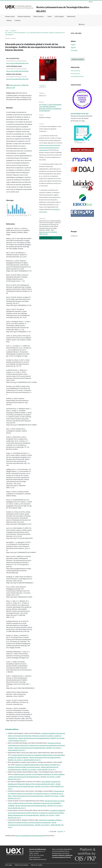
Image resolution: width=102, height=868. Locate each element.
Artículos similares (12, 729)
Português (74, 50)
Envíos (50, 16)
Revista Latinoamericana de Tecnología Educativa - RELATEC (63, 9)
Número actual (10, 16)
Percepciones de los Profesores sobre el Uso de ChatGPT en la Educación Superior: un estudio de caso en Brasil (36, 793)
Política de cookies (37, 865)
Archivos (13, 31)
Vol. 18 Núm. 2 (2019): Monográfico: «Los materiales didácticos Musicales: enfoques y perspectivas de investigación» (35, 34)
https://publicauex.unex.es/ (38, 859)
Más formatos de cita (46, 238)
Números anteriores (24, 16)
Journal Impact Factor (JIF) (80, 114)
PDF (43, 86)
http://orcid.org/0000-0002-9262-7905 (17, 79)
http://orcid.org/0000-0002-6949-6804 (17, 71)
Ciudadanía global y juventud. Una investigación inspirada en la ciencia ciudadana (39, 774)
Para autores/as (75, 74)
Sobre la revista (38, 16)
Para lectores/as (76, 71)
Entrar (91, 2)
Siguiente (60, 831)
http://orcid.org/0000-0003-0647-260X (17, 63)
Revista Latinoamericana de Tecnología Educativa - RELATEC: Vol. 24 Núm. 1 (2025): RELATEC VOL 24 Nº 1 (36, 825)
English (73, 45)
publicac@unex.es (35, 857)
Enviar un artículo (78, 59)
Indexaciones (71, 16)
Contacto (17, 20)
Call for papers (59, 16)
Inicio (7, 31)
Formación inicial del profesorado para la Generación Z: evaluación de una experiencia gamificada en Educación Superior (36, 745)
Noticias (9, 20)
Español (73, 47)
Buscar (82, 24)
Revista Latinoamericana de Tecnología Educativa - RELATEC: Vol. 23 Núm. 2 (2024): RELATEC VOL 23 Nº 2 (36, 786)
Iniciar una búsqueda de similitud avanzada (29, 836)
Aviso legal (9, 865)
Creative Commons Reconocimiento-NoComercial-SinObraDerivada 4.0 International (50, 148)
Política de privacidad (21, 865)
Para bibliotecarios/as (77, 76)
